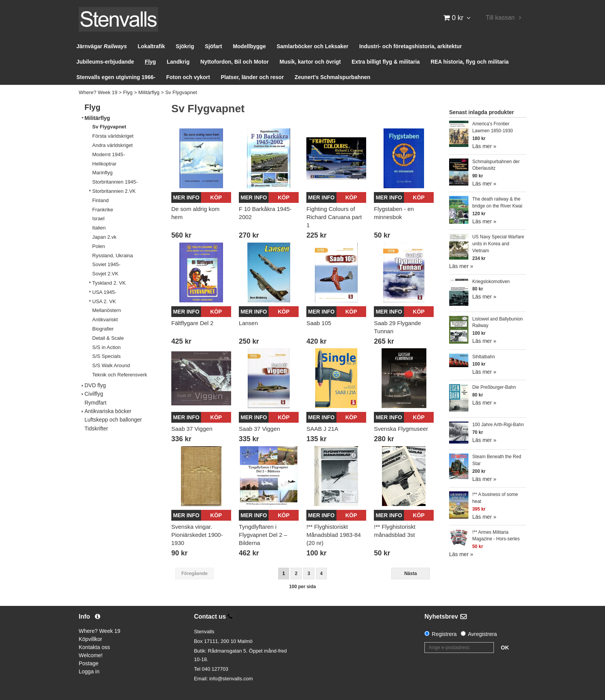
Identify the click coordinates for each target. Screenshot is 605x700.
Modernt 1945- (109, 154)
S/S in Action (106, 347)
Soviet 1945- (106, 264)
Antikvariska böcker (108, 411)
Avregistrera (482, 634)
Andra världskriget (112, 145)
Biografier (103, 329)
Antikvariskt (105, 320)
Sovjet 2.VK (105, 274)
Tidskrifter (96, 428)
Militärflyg (149, 92)
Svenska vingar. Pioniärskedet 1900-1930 (197, 535)
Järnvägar (102, 46)
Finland (101, 200)
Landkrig (178, 62)
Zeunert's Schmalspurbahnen (333, 77)
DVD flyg (95, 385)
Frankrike (103, 210)
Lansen (248, 323)
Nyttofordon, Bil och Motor (234, 62)
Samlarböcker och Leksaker (313, 46)
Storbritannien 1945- (115, 182)
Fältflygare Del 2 (192, 323)
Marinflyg (102, 173)
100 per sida (302, 587)
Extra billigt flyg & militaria (386, 62)
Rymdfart (95, 403)
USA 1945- (104, 292)
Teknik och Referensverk (120, 375)
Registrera (444, 634)
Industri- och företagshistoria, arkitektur (411, 46)
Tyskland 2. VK (109, 283)
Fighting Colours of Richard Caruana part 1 (334, 217)
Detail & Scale (108, 338)
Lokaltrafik (151, 46)
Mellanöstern (106, 310)
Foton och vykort (188, 77)
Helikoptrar (104, 164)
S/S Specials (106, 356)
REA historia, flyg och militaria (470, 62)
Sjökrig (185, 46)
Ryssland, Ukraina (113, 256)
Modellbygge (249, 46)
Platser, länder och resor (252, 77)
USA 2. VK (104, 301)
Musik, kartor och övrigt (310, 62)
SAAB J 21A (322, 429)
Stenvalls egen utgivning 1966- (116, 77)
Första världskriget (113, 136)
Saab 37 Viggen (192, 429)
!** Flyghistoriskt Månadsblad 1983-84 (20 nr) (334, 535)
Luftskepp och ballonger (113, 420)
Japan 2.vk (104, 237)
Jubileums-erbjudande (105, 62)
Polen (99, 246)
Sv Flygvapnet (181, 92)
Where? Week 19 (98, 92)
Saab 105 (319, 323)
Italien (99, 228)
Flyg (150, 62)
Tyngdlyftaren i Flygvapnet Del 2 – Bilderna (263, 535)
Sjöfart (213, 46)
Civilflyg (94, 394)
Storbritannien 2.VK (114, 191)
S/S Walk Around (111, 365)
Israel (98, 218)
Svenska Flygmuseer (401, 429)
